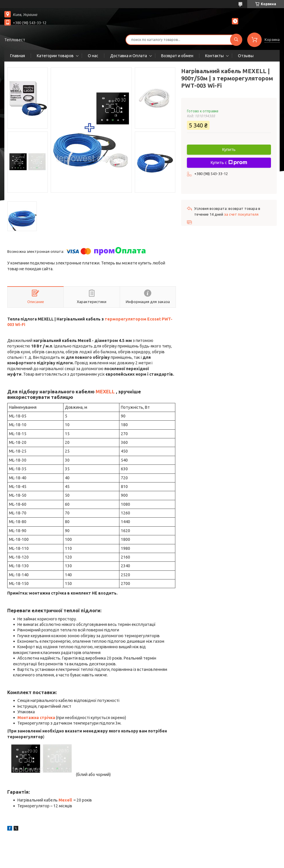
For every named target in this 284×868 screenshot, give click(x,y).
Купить (229, 150)
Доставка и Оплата (129, 56)
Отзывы (246, 56)
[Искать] (236, 40)
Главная (18, 56)
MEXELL (105, 391)
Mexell (65, 800)
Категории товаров (55, 56)
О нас (93, 56)
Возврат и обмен (177, 56)
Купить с (229, 163)
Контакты (214, 56)
